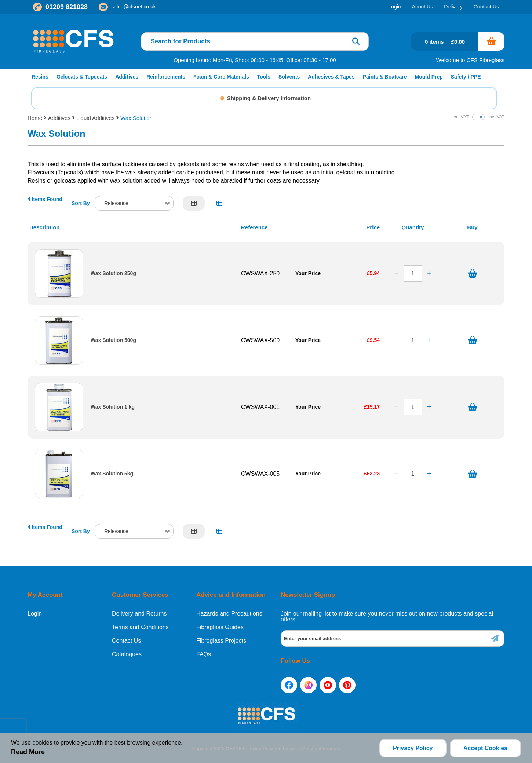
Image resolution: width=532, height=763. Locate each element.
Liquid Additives (95, 118)
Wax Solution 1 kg (113, 407)
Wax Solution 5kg (112, 474)
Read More (28, 752)
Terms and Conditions (140, 627)
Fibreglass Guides (220, 627)
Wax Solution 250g (113, 273)
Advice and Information (231, 595)
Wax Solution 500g (113, 340)
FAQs (204, 654)
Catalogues (127, 654)
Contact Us (126, 641)
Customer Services (140, 595)
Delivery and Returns (139, 614)
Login (35, 614)
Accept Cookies (485, 748)
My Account (45, 595)
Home (35, 118)
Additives (59, 118)
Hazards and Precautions (229, 614)
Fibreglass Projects (221, 641)
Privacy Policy (413, 748)
